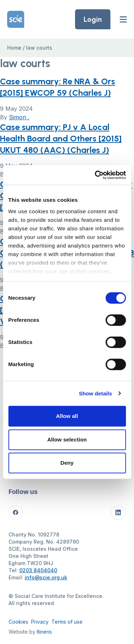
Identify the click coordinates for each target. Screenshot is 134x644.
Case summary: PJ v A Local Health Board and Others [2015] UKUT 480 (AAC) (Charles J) (61, 138)
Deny (67, 463)
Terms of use (67, 622)
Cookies (18, 622)
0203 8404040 (38, 570)
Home (14, 48)
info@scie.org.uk (46, 577)
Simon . (19, 117)
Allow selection (67, 440)
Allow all (67, 416)
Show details (96, 393)
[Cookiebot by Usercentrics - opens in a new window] (95, 175)
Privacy (40, 622)
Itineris (44, 632)
